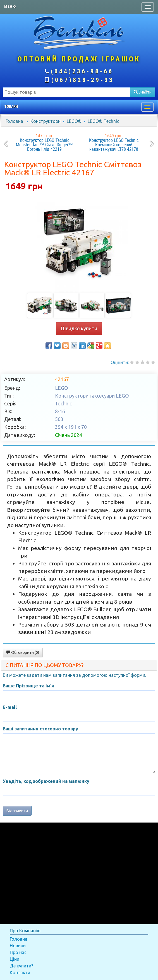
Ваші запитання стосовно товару (40, 729)
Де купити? (21, 966)
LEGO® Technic (103, 121)
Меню (10, 6)
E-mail (10, 707)
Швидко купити (79, 328)
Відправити (17, 811)
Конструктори (46, 121)
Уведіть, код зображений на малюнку (46, 781)
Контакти (20, 972)
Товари (11, 106)
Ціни (15, 959)
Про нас (18, 952)
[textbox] (67, 92)
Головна (14, 121)
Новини (18, 946)
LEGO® (74, 121)
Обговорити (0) (23, 652)
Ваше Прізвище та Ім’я (28, 686)
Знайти (143, 92)
